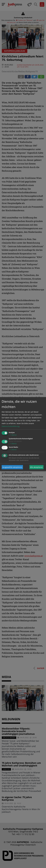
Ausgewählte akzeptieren (12, 467)
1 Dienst (13, 435)
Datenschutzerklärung (10, 426)
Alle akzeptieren (36, 467)
